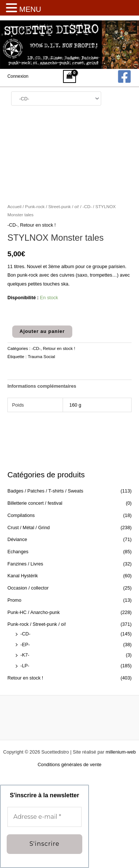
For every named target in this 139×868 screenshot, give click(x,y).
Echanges (18, 552)
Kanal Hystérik (23, 576)
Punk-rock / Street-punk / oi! (37, 624)
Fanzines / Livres (25, 564)
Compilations (21, 515)
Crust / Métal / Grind (29, 528)
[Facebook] (124, 76)
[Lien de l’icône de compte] (18, 76)
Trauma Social (42, 357)
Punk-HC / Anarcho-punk (34, 612)
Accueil (14, 206)
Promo (14, 600)
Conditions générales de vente (69, 764)
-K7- (25, 655)
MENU (30, 9)
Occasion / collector (28, 588)
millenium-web (121, 752)
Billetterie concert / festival (35, 503)
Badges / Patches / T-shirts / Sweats (45, 491)
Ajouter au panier (42, 331)
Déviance (17, 539)
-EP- (25, 645)
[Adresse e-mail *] (44, 817)
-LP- (25, 666)
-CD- (25, 634)
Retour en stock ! (25, 678)
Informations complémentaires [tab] (42, 386)
